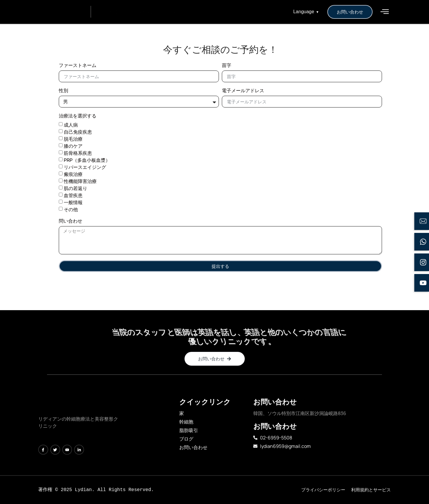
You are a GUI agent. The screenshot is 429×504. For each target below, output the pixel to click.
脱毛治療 (73, 139)
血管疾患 (73, 195)
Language (306, 12)
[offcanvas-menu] (385, 12)
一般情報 (73, 202)
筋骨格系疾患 (78, 153)
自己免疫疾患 (78, 132)
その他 (71, 209)
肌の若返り (76, 188)
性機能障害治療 (80, 181)
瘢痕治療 (73, 174)
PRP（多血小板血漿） (87, 160)
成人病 (71, 125)
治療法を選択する (78, 116)
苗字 (227, 66)
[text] (79, 423)
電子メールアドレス (243, 91)
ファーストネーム (78, 66)
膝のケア (73, 146)
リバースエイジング (85, 167)
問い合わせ (71, 221)
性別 (63, 91)
